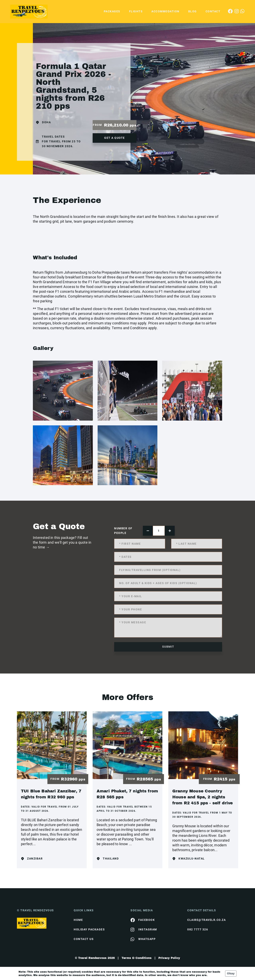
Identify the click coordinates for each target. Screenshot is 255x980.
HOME (78, 920)
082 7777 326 (198, 929)
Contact (213, 11)
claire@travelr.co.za (206, 920)
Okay (231, 974)
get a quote (115, 138)
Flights (136, 11)
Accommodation (165, 11)
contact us (84, 939)
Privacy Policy (169, 958)
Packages (112, 11)
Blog (193, 11)
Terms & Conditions (137, 958)
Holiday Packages (89, 929)
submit (168, 647)
